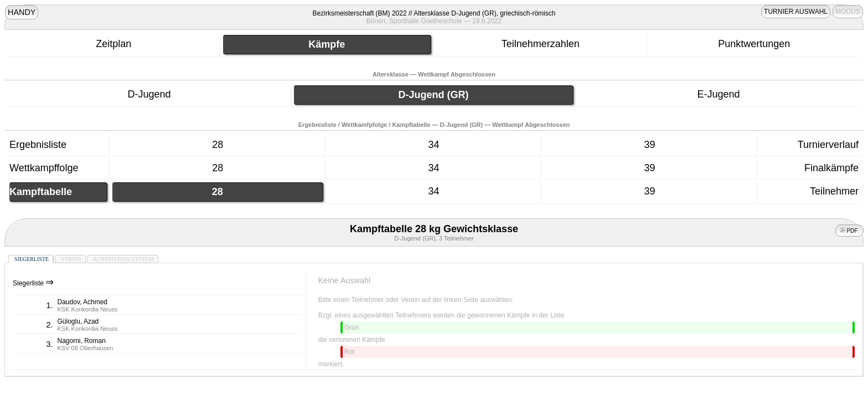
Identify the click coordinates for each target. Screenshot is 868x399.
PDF (850, 231)
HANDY (22, 12)
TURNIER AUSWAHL (796, 12)
